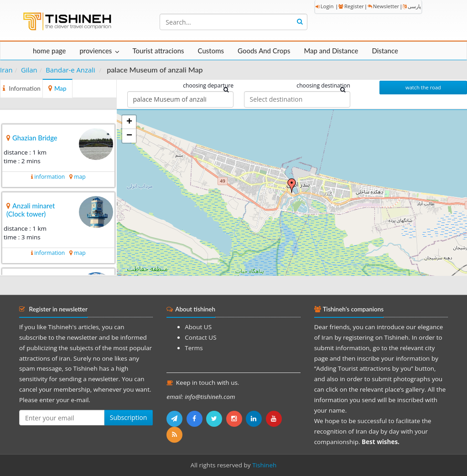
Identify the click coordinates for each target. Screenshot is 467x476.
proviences (96, 51)
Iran (6, 70)
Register (351, 6)
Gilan (29, 70)
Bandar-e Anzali (70, 70)
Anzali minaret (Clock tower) (31, 210)
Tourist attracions (158, 51)
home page (49, 51)
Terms (194, 348)
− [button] (129, 136)
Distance (385, 51)
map (80, 177)
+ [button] (129, 122)
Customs (211, 51)
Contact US (200, 337)
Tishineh (264, 465)
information (49, 177)
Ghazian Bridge (35, 138)
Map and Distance (331, 51)
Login (325, 6)
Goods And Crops (264, 51)
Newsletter (383, 6)
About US (198, 327)
